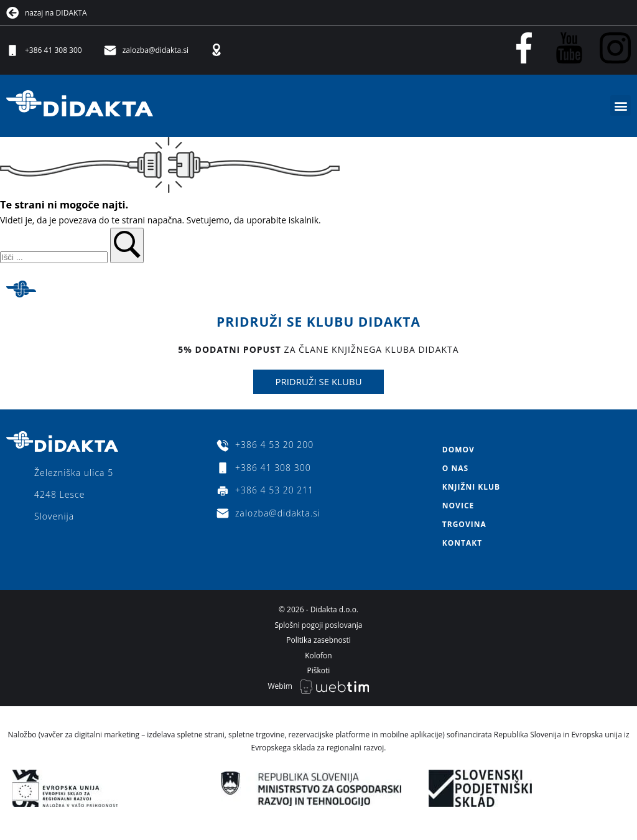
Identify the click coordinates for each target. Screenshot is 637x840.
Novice (458, 506)
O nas (455, 468)
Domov (458, 450)
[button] (621, 105)
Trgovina (464, 524)
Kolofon (318, 656)
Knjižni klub (471, 487)
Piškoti (319, 670)
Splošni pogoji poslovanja (318, 625)
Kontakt (462, 543)
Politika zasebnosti (318, 640)
